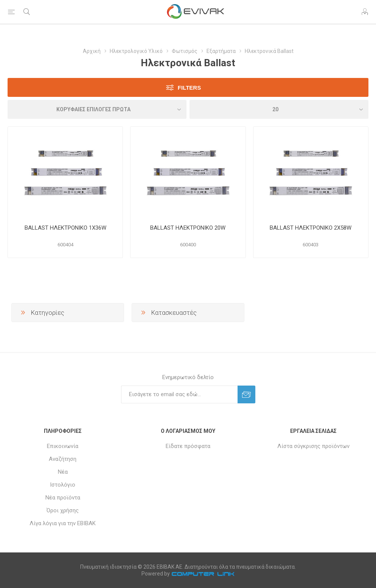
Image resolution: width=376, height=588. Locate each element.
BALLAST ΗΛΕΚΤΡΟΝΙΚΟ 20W (188, 228)
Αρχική (92, 51)
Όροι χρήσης (63, 510)
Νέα (63, 472)
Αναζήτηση (63, 459)
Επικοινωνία (63, 446)
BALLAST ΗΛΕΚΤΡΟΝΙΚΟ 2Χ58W (311, 228)
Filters (189, 88)
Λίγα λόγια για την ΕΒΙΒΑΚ (63, 523)
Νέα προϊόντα (63, 498)
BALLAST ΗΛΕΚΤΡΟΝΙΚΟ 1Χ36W (65, 228)
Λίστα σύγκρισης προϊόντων (313, 446)
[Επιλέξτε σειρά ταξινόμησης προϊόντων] (97, 109)
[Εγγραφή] (179, 394)
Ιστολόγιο (63, 485)
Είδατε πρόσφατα (188, 446)
